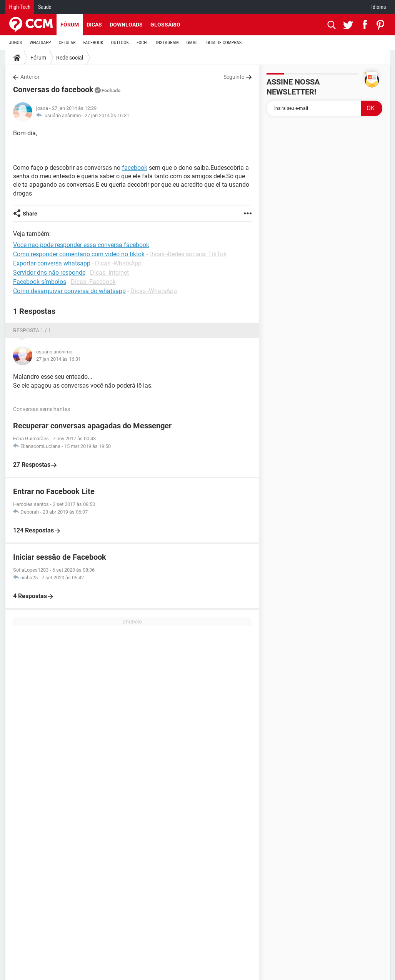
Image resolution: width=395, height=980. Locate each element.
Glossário (165, 25)
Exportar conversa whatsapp (52, 263)
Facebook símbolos (40, 282)
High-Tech (20, 7)
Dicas (94, 25)
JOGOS (16, 43)
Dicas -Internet (109, 273)
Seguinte (234, 77)
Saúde (45, 7)
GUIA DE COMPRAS (224, 43)
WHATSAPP (40, 43)
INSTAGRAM (167, 43)
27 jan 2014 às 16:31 (107, 115)
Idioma (379, 7)
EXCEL (142, 43)
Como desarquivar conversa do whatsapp (69, 291)
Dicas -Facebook (93, 282)
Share (30, 214)
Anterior (30, 77)
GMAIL (193, 43)
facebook (135, 168)
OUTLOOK (120, 43)
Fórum (70, 25)
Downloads (126, 25)
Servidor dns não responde (49, 273)
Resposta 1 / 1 (32, 330)
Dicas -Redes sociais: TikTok (188, 254)
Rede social (70, 58)
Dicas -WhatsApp (118, 263)
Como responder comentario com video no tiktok (79, 254)
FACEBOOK (93, 43)
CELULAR (67, 43)
